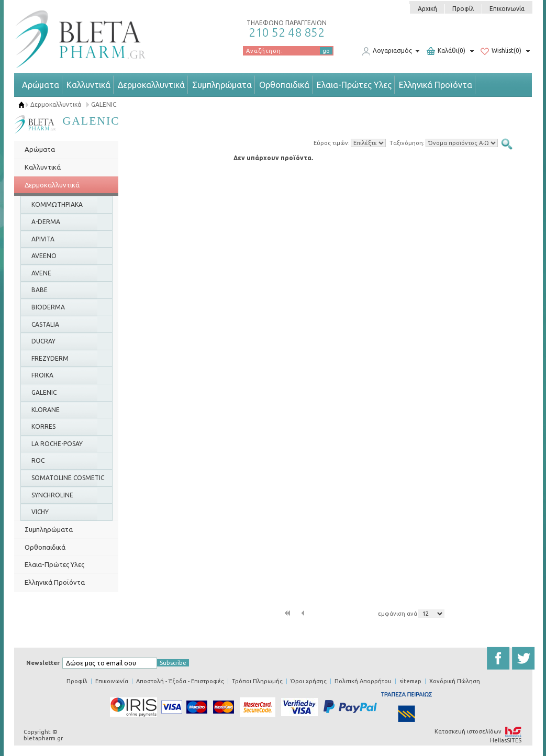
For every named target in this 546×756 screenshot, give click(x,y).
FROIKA (42, 375)
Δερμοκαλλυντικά (151, 85)
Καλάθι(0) (446, 51)
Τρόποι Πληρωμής (257, 681)
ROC (38, 460)
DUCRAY (43, 341)
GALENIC (104, 104)
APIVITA (43, 239)
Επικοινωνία (507, 9)
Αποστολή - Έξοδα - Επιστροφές (180, 681)
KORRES (43, 426)
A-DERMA (46, 222)
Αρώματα (41, 85)
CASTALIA (45, 324)
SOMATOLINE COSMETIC (68, 478)
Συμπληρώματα (222, 85)
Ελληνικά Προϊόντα (436, 85)
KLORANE (46, 410)
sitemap (410, 681)
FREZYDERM (50, 358)
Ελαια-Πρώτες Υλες (354, 85)
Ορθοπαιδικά (284, 85)
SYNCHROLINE (52, 495)
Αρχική (427, 9)
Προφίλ (463, 9)
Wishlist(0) (501, 51)
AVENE (41, 273)
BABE (40, 290)
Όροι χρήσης (309, 681)
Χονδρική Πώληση (455, 681)
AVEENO (44, 256)
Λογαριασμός (387, 51)
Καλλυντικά (88, 85)
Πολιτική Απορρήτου (363, 681)
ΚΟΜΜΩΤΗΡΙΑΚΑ (57, 204)
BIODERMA (48, 307)
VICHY (40, 512)
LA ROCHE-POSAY (57, 444)
